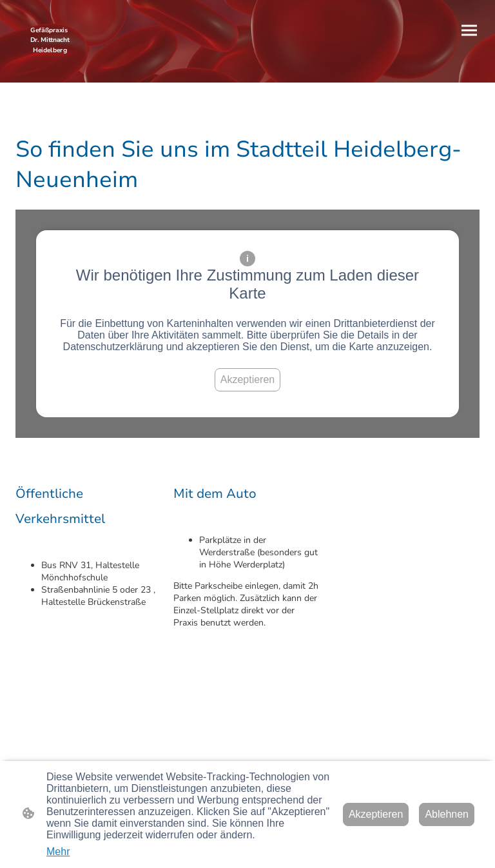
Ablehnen (447, 814)
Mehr (58, 852)
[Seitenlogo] (50, 56)
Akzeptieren (248, 380)
